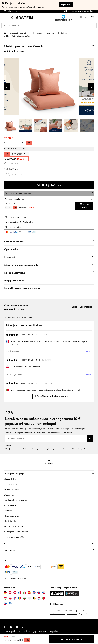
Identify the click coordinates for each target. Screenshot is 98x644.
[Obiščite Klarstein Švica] (15, 593)
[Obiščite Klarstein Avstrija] (10, 593)
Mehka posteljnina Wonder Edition (17, 36)
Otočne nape (10, 495)
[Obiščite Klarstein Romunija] (20, 598)
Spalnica (51, 33)
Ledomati (8, 511)
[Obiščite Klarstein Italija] (24, 593)
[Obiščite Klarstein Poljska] (10, 598)
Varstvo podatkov (12, 631)
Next (92, 87)
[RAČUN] (81, 18)
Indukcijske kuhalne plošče (16, 532)
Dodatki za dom (37, 33)
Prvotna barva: (11, 169)
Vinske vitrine (10, 479)
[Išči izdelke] (49, 26)
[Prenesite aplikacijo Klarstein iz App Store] (57, 594)
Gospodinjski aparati (18, 33)
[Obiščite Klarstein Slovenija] (5, 604)
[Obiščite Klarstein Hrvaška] (15, 598)
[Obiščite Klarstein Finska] (29, 598)
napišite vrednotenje (81, 307)
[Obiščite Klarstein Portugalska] (44, 598)
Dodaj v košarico (49, 185)
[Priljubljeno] (87, 18)
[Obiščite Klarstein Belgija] (34, 598)
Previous (6, 87)
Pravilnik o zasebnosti (57, 614)
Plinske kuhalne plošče (14, 537)
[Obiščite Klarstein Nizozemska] (39, 598)
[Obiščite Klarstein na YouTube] (17, 627)
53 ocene (20, 51)
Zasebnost (8, 446)
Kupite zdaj (66, 5)
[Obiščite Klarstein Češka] (44, 593)
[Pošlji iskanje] (4, 26)
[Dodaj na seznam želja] (93, 45)
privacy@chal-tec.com (85, 449)
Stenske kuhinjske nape (14, 526)
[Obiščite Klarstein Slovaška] (39, 593)
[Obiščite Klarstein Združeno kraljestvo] (34, 593)
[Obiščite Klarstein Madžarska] (5, 598)
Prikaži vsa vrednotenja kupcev (52, 396)
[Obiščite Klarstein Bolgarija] (24, 598)
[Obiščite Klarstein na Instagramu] (5, 627)
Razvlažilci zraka (12, 490)
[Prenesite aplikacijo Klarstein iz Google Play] (72, 594)
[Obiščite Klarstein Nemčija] (5, 593)
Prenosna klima (11, 484)
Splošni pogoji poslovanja (35, 631)
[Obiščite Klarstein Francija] (20, 593)
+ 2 (87, 126)
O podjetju (55, 631)
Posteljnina (63, 33)
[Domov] (7, 33)
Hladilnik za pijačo (12, 516)
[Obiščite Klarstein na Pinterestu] (23, 627)
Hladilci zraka (10, 521)
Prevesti (89, 352)
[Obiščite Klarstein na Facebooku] (11, 627)
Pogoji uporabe (72, 614)
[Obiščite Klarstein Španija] (29, 593)
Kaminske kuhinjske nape (15, 500)
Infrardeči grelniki (12, 505)
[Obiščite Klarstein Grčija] (10, 604)
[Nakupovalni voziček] (93, 18)
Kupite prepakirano (16, 199)
